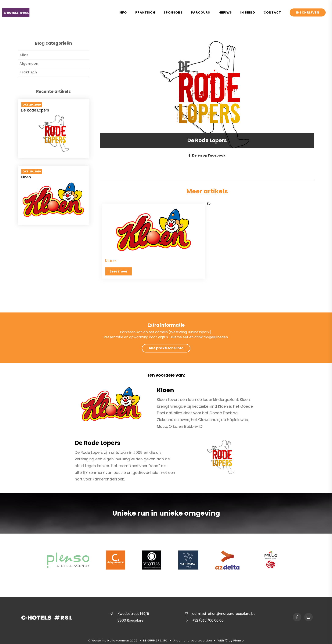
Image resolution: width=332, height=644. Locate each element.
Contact (272, 12)
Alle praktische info (166, 348)
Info (123, 12)
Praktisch (145, 12)
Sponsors (173, 12)
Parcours (201, 12)
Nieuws (225, 12)
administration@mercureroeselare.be (224, 614)
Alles (24, 55)
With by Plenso (231, 641)
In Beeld (248, 12)
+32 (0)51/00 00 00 (208, 620)
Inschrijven (308, 12)
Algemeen (29, 64)
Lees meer (119, 271)
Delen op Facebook (207, 155)
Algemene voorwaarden (193, 641)
